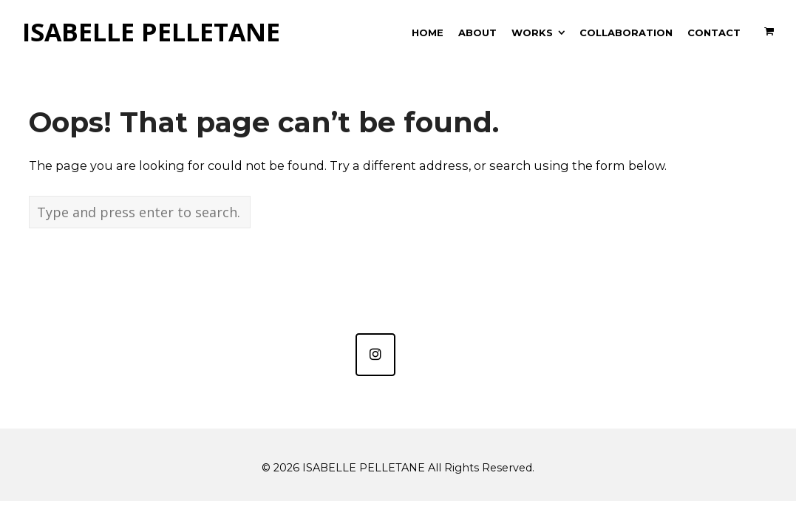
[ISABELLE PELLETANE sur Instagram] (375, 355)
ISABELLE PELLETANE (151, 33)
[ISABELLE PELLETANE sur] (421, 355)
